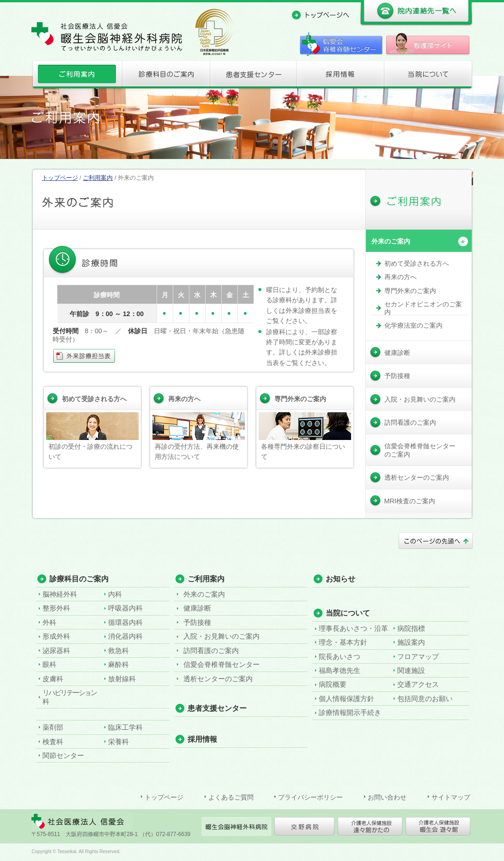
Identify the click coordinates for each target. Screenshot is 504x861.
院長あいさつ (340, 656)
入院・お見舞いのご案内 (222, 636)
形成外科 (56, 636)
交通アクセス (418, 684)
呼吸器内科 (125, 608)
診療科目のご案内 (164, 76)
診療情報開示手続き (350, 712)
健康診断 (197, 608)
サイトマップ (451, 797)
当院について (428, 76)
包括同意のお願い (425, 699)
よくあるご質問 (231, 797)
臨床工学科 (125, 727)
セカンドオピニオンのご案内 (423, 308)
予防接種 (197, 622)
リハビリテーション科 (70, 697)
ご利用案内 (76, 76)
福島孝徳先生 (340, 670)
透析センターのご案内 (218, 679)
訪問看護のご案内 (211, 650)
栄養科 (118, 742)
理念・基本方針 (343, 642)
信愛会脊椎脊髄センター (222, 664)
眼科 (49, 664)
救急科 (118, 650)
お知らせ (340, 579)
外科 (49, 622)
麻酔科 (118, 664)
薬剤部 (53, 727)
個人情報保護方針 (346, 699)
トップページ (60, 178)
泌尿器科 (56, 650)
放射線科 (122, 679)
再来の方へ (184, 399)
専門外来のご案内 (300, 399)
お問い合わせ (387, 797)
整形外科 (56, 608)
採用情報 (340, 76)
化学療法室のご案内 (413, 325)
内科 (115, 594)
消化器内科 (125, 636)
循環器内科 (125, 622)
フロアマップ (418, 656)
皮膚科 (53, 679)
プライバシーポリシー (310, 797)
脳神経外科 (60, 594)
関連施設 (411, 670)
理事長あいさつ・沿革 (353, 628)
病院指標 (411, 628)
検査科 (53, 742)
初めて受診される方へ (94, 399)
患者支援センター (252, 76)
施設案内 (411, 642)
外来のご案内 (391, 241)
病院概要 (333, 684)
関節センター (63, 755)
